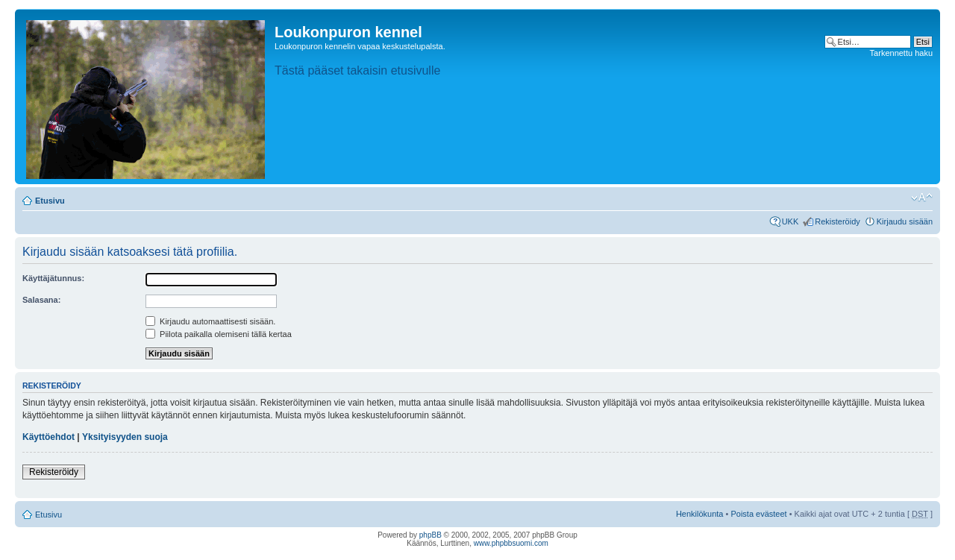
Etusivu (50, 201)
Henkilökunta (700, 514)
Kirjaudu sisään (905, 221)
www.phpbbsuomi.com (511, 543)
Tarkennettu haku (901, 53)
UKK (790, 221)
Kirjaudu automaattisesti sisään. (210, 321)
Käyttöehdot (48, 437)
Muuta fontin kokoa (922, 198)
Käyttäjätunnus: (53, 278)
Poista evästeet (758, 514)
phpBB (430, 535)
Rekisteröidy (837, 221)
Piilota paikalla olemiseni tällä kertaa (219, 334)
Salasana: (41, 300)
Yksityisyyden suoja (125, 437)
